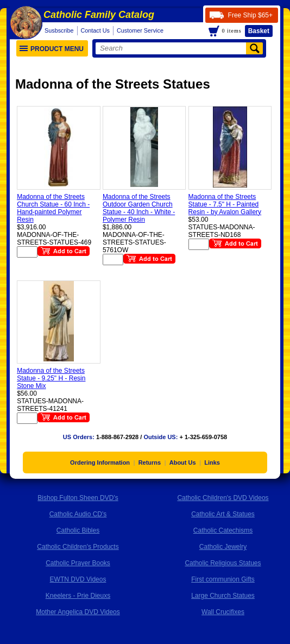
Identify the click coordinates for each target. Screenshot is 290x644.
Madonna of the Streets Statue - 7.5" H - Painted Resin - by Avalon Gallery (225, 204)
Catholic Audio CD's (78, 514)
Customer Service (140, 30)
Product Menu (52, 49)
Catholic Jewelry (223, 547)
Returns (150, 462)
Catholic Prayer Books (78, 563)
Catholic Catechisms (223, 530)
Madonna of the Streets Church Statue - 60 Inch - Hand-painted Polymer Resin (53, 208)
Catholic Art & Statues (223, 514)
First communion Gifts (223, 579)
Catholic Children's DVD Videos (223, 498)
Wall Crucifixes (223, 612)
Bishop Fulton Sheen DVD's (78, 498)
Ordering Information (100, 462)
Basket (259, 31)
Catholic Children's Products (78, 547)
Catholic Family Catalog (99, 15)
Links (212, 462)
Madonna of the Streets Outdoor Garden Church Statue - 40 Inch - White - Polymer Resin (139, 208)
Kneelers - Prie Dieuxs (78, 596)
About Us (183, 462)
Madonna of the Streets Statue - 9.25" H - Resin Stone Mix (51, 378)
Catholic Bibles (78, 530)
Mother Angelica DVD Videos (78, 612)
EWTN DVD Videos (78, 579)
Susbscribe (59, 30)
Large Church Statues (223, 596)
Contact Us (95, 30)
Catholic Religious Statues (223, 563)
